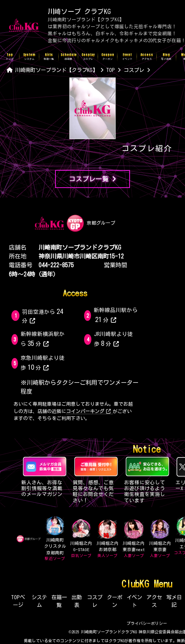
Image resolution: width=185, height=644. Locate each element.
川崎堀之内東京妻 (160, 539)
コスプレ (95, 601)
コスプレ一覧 (92, 179)
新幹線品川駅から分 (116, 315)
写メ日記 (174, 601)
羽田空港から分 (43, 316)
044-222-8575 (56, 265)
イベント (134, 601)
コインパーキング (88, 411)
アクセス (154, 601)
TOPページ (18, 601)
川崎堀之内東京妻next (134, 539)
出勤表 (77, 601)
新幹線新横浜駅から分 (43, 339)
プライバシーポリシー (147, 623)
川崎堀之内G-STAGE (81, 539)
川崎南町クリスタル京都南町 (55, 539)
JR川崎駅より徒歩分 (113, 339)
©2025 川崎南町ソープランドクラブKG (103, 632)
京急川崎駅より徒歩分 (43, 363)
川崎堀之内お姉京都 (108, 539)
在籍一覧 (59, 601)
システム (39, 601)
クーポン (115, 601)
